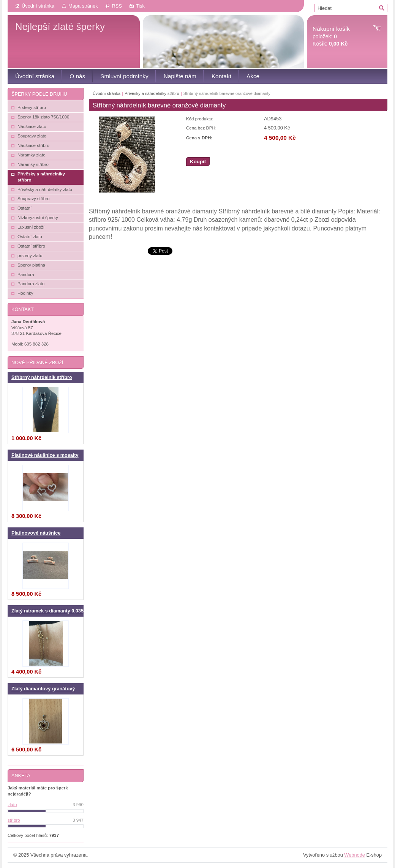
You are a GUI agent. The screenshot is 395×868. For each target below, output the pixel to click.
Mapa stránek (83, 6)
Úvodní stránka (38, 6)
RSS (117, 6)
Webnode (355, 855)
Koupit (198, 162)
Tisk (140, 6)
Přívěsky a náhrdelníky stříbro (152, 93)
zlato (12, 805)
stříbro (14, 820)
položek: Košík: (331, 36)
